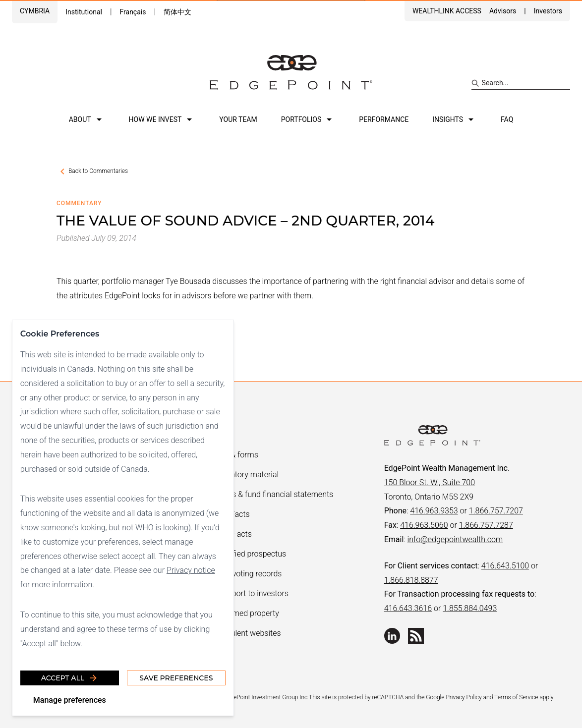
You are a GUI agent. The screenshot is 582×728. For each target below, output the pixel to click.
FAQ (507, 119)
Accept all (70, 678)
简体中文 (177, 12)
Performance (384, 119)
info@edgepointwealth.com (455, 539)
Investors (548, 11)
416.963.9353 (434, 511)
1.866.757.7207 (496, 511)
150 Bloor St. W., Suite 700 (430, 482)
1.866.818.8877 (411, 580)
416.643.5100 (505, 566)
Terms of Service (516, 697)
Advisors (503, 11)
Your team (238, 119)
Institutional (84, 12)
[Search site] (521, 83)
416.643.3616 (408, 608)
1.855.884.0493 (470, 608)
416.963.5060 (424, 525)
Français (133, 12)
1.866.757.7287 (486, 525)
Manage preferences (70, 700)
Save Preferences (176, 678)
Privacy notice (191, 570)
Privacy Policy (464, 697)
